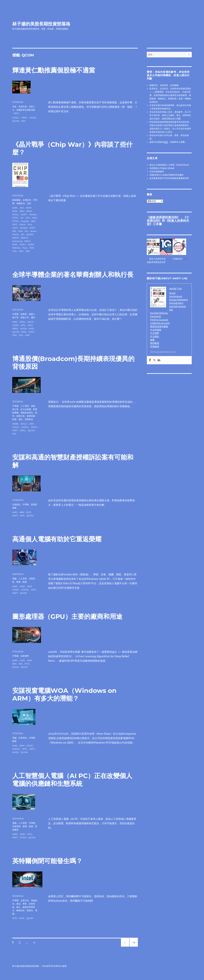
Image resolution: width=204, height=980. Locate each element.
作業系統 (23, 738)
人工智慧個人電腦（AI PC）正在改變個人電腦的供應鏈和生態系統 (72, 780)
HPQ (34, 218)
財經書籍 (16, 200)
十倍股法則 (177, 259)
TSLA (25, 248)
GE (22, 218)
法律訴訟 (16, 504)
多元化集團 (26, 409)
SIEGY (27, 241)
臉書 (152, 340)
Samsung (17, 241)
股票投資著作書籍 (159, 326)
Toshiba (16, 248)
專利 (25, 904)
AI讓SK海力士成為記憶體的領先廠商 (166, 175)
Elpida (33, 214)
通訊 (33, 317)
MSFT (32, 228)
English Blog (176, 303)
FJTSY (15, 218)
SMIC (15, 244)
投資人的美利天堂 (168, 222)
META (34, 427)
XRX (28, 251)
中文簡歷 (155, 333)
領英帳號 (155, 346)
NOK (22, 918)
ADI (22, 208)
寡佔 (18, 904)
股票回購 (31, 416)
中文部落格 (156, 330)
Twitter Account (159, 320)
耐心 (18, 907)
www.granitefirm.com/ (163, 352)
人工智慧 (25, 406)
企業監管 (27, 200)
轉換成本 (21, 910)
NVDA (33, 118)
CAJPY (24, 214)
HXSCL (16, 118)
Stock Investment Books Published (178, 296)
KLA (30, 224)
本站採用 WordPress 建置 (54, 966)
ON (22, 234)
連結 (166, 142)
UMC (21, 251)
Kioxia (22, 224)
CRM (31, 424)
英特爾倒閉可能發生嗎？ (47, 861)
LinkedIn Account (160, 323)
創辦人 (32, 314)
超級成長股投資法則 (163, 217)
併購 (33, 406)
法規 (14, 106)
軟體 (14, 419)
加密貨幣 (25, 656)
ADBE (15, 424)
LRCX (15, 228)
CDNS (15, 325)
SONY (23, 244)
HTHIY (16, 221)
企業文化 (25, 900)
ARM (22, 211)
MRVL (25, 118)
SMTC (31, 332)
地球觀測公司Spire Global (162, 168)
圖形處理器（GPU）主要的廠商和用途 (67, 616)
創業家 (24, 314)
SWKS (31, 244)
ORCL (23, 430)
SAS (14, 434)
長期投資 (29, 419)
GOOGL (25, 427)
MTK (20, 231)
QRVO (15, 238)
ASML (29, 211)
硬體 (18, 582)
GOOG (16, 427)
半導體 (15, 314)
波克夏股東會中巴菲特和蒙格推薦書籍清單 (169, 178)
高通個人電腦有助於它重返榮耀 (57, 539)
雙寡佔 (30, 910)
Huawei (25, 221)
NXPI (31, 329)
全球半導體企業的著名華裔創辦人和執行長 (73, 275)
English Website (159, 313)
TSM (23, 121)
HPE (23, 325)
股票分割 (21, 416)
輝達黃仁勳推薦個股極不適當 (54, 70)
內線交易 (23, 106)
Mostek (24, 228)
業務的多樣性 (27, 413)
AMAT (29, 208)
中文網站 (155, 336)
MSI (14, 231)
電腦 (14, 579)
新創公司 (25, 317)
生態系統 (16, 826)
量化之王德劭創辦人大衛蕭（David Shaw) (169, 165)
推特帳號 (155, 343)
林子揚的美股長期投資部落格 (41, 24)
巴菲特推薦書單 (157, 172)
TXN (14, 251)
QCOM (16, 121)
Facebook (155, 316)
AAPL (15, 208)
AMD (15, 211)
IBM (33, 221)
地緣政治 (21, 203)
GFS (28, 218)
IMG (21, 664)
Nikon (33, 231)
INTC (15, 224)
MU (26, 231)
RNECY (24, 238)
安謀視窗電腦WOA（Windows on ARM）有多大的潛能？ (64, 694)
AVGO (15, 214)
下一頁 (133, 947)
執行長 (15, 317)
